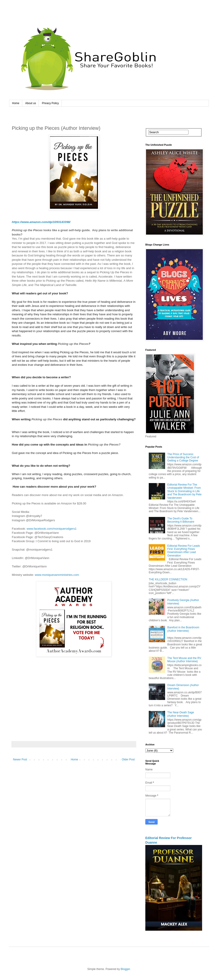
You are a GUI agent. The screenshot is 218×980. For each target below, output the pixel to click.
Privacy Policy (50, 103)
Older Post (128, 759)
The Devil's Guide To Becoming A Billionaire (181, 520)
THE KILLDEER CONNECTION (168, 579)
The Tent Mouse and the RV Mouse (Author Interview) (184, 660)
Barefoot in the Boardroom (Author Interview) (183, 629)
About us (31, 103)
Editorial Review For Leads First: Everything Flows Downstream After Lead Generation (184, 551)
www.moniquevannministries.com (57, 575)
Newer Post (20, 759)
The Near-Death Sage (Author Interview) (181, 714)
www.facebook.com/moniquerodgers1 (52, 529)
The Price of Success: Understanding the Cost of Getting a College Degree (183, 457)
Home (16, 103)
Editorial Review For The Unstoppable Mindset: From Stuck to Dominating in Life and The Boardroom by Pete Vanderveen (185, 491)
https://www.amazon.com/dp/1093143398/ (41, 222)
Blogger (125, 969)
